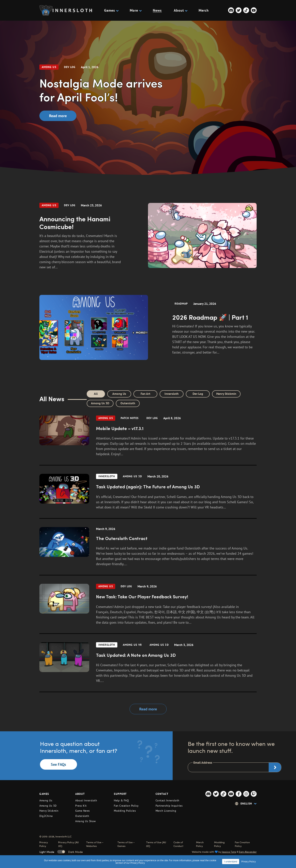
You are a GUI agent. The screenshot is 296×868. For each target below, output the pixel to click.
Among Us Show (86, 821)
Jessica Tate (229, 852)
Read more (58, 116)
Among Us (49, 67)
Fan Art (145, 394)
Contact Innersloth (167, 800)
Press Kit (81, 806)
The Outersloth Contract (122, 538)
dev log (70, 67)
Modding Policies (125, 811)
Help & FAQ (121, 800)
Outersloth (128, 403)
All (96, 394)
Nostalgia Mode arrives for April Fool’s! (101, 90)
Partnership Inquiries (169, 806)
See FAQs (58, 764)
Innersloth (172, 394)
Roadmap (181, 304)
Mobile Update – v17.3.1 (120, 428)
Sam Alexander (248, 852)
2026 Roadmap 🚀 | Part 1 (210, 317)
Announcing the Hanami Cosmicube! (75, 222)
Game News (83, 811)
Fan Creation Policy (126, 806)
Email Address (203, 762)
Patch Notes (130, 418)
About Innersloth (86, 800)
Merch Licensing (166, 811)
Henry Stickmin (226, 394)
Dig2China (46, 816)
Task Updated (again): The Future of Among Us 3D (148, 487)
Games (111, 10)
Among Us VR (132, 645)
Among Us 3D (100, 403)
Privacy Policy (248, 862)
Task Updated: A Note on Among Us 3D (136, 655)
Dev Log (198, 394)
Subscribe (275, 767)
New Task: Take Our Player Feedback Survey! (142, 597)
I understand (231, 862)
